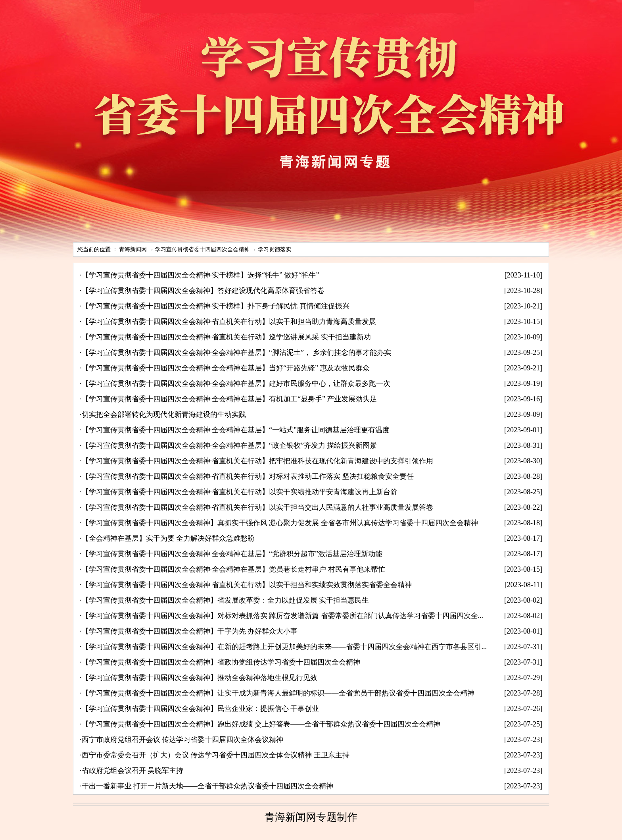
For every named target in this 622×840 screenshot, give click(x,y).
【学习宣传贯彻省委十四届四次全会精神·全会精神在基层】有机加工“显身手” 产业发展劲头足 (229, 399)
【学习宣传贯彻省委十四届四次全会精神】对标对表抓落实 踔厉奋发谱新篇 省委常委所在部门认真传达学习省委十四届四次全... (283, 616)
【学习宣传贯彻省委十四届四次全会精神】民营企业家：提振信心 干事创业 (201, 709)
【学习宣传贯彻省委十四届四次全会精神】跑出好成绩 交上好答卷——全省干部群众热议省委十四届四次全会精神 (261, 724)
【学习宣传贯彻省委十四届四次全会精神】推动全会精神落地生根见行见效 (200, 678)
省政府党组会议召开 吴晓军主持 (133, 771)
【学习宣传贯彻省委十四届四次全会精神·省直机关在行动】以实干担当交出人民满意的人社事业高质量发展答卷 (258, 507)
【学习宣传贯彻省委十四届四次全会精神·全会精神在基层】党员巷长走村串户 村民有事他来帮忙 (233, 569)
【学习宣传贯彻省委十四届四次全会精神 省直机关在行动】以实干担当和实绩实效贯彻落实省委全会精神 (247, 585)
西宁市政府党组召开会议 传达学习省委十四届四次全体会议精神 (183, 740)
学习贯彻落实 (275, 249)
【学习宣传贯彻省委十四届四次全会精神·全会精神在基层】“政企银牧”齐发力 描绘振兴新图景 (229, 445)
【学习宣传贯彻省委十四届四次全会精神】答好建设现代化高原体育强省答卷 (203, 291)
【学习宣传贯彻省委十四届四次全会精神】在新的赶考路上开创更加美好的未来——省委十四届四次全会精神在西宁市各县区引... (284, 647)
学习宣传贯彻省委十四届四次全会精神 (202, 249)
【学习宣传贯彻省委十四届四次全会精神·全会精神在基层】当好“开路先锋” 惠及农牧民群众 (226, 368)
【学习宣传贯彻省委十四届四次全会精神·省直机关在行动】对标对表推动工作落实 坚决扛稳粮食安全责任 (248, 476)
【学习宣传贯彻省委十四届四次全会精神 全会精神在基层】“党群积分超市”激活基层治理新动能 (232, 554)
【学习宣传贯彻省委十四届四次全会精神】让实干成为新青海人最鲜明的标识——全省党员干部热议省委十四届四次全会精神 (278, 693)
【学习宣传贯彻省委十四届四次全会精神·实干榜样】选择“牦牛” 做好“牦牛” (201, 275)
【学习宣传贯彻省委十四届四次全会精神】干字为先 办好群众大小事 (190, 631)
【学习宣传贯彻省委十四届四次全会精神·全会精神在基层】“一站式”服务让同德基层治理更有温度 (236, 430)
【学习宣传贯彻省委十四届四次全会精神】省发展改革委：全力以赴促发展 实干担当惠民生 (226, 600)
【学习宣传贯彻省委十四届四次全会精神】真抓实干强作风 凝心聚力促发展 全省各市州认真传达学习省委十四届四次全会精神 (280, 523)
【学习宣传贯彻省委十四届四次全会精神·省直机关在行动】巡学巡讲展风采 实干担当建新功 (226, 337)
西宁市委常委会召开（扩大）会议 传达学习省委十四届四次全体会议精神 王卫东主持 (216, 755)
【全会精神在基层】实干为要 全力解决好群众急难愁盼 (168, 538)
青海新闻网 (133, 249)
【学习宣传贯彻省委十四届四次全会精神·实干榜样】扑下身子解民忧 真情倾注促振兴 (216, 306)
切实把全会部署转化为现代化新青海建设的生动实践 (164, 414)
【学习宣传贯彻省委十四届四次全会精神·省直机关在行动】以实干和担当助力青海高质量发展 (229, 322)
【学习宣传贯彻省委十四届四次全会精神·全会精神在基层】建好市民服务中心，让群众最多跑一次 (236, 383)
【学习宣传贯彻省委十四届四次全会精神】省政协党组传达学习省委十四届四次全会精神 (221, 662)
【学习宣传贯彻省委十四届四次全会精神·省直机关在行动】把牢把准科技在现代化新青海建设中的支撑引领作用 (258, 461)
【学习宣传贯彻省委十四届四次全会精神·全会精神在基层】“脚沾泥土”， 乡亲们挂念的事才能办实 (237, 353)
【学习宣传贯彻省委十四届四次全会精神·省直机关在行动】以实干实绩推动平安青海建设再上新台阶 (240, 492)
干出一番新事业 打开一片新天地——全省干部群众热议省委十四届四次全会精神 (208, 786)
